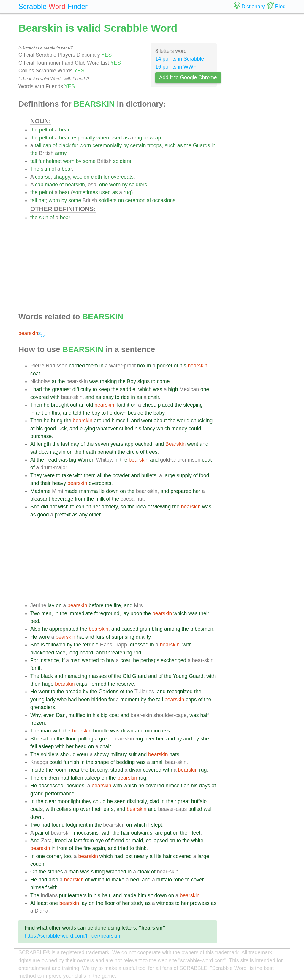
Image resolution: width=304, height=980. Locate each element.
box (141, 366)
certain (138, 145)
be (110, 801)
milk (100, 499)
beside (136, 413)
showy (102, 754)
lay (51, 605)
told (77, 413)
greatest (61, 389)
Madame (40, 491)
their (45, 483)
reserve (125, 684)
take (67, 475)
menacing (76, 676)
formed (98, 684)
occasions (164, 200)
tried (123, 848)
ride (125, 397)
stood (117, 770)
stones (55, 872)
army (61, 153)
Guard (139, 676)
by (126, 145)
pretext (63, 515)
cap (47, 145)
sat (34, 452)
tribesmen (202, 629)
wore (44, 637)
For (34, 660)
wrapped (116, 872)
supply (184, 475)
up (76, 809)
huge (48, 684)
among (172, 629)
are (159, 833)
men (46, 613)
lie (110, 413)
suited (126, 429)
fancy (149, 429)
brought (60, 405)
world (183, 421)
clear (50, 801)
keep (104, 389)
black (65, 145)
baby (159, 413)
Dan (61, 715)
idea (141, 507)
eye (99, 841)
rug (138, 138)
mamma (88, 491)
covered (40, 397)
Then (36, 405)
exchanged (173, 660)
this (56, 413)
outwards (141, 833)
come (163, 381)
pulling (86, 739)
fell (34, 746)
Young (180, 676)
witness (165, 903)
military (119, 754)
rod (137, 653)
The (35, 169)
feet (196, 833)
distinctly (137, 801)
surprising (123, 637)
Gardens (109, 692)
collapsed (157, 841)
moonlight (69, 801)
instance (49, 660)
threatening (119, 653)
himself (120, 421)
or (146, 138)
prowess (200, 903)
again (59, 452)
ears (108, 809)
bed (35, 621)
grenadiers (43, 707)
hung (57, 421)
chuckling (202, 421)
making (109, 381)
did (44, 507)
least (42, 903)
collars (64, 809)
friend (118, 841)
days (204, 786)
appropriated (64, 629)
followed (56, 645)
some (89, 161)
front (62, 848)
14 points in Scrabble (180, 59)
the (34, 130)
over (149, 739)
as (126, 138)
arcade (73, 692)
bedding (126, 762)
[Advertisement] (123, 263)
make (118, 880)
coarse (43, 177)
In (33, 801)
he (47, 405)
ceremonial (138, 200)
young (37, 700)
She (35, 507)
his (183, 366)
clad (154, 801)
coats (37, 809)
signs (144, 381)
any (83, 515)
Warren (86, 460)
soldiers (122, 161)
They (36, 475)
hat (42, 200)
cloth (96, 177)
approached (138, 444)
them (92, 366)
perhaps (150, 660)
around (102, 421)
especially (84, 138)
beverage (62, 499)
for (106, 177)
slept (157, 825)
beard (86, 653)
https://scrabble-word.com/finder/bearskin (72, 936)
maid (137, 841)
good (50, 429)
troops (155, 145)
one (103, 185)
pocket (164, 366)
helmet (54, 161)
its (159, 856)
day (75, 444)
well (208, 809)
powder (121, 475)
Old (127, 676)
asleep (46, 746)
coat (35, 374)
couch (37, 864)
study (137, 903)
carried (77, 366)
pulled (195, 809)
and (90, 397)
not (53, 507)
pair (39, 833)
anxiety (110, 507)
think (141, 848)
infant (37, 413)
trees (152, 452)
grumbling (151, 629)
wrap (155, 138)
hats (174, 754)
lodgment (77, 825)
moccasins (86, 833)
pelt (43, 130)
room (60, 770)
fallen (77, 778)
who (62, 700)
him (142, 895)
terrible (91, 645)
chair (153, 397)
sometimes (85, 192)
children (50, 778)
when (103, 138)
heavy (59, 483)
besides (75, 786)
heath (89, 452)
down (120, 413)
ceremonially (107, 145)
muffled (77, 715)
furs (100, 637)
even (49, 715)
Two (35, 613)
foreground (107, 613)
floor (70, 739)
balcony (99, 770)
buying (87, 429)
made (51, 185)
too (67, 856)
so (123, 507)
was (94, 381)
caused (130, 629)
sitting (98, 872)
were (49, 475)
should (68, 754)
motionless (157, 731)
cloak (144, 872)
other (95, 515)
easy (108, 397)
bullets (149, 475)
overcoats (122, 177)
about (160, 421)
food (204, 475)
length (44, 444)
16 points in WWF (176, 67)
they (87, 801)
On (34, 872)
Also (35, 629)
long (73, 653)
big (73, 460)
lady (51, 700)
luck (62, 429)
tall (38, 145)
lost (128, 856)
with (55, 397)
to (153, 381)
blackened (42, 653)
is (43, 645)
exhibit (84, 507)
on (121, 200)
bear (64, 130)
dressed (139, 645)
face (60, 653)
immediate (81, 613)
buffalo (199, 801)
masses (98, 676)
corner (54, 856)
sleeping (193, 405)
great (105, 739)
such (170, 145)
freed (61, 841)
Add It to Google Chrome (188, 77)
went (147, 421)
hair (125, 833)
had (38, 389)
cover (198, 880)
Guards (202, 145)
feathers (77, 895)
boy (96, 413)
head (51, 460)
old (90, 405)
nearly (141, 856)
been (84, 700)
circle (133, 452)
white (197, 841)
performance (60, 794)
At (33, 444)
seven (102, 444)
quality (143, 637)
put (168, 833)
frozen (38, 723)
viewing (162, 507)
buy (110, 660)
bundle (101, 731)
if (63, 660)
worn (85, 145)
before (96, 605)
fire (117, 605)
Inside (37, 770)
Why (35, 715)
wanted (90, 660)
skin (45, 169)
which (145, 389)
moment (130, 700)
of (51, 130)
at (54, 381)
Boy (132, 381)
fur (75, 145)
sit (150, 895)
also (53, 880)
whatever (107, 429)
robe (179, 880)
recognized (180, 692)
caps (82, 684)
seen (120, 801)
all (100, 475)
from (80, 499)
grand (37, 794)
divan (135, 770)
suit (133, 754)
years (117, 444)
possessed (51, 786)
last (65, 444)
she (205, 739)
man (75, 660)
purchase (41, 436)
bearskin (75, 185)
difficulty (82, 389)
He (34, 637)
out (74, 405)
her (197, 491)
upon (136, 613)
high (173, 389)
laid (121, 405)
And (35, 841)
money (179, 429)
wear (83, 754)
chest (149, 405)
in (213, 145)
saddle (128, 389)
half (205, 715)
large (169, 475)
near (74, 770)
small (157, 762)
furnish (71, 762)
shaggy (62, 177)
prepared (181, 491)
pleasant (40, 499)
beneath (107, 452)
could (195, 429)
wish (63, 507)
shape (102, 762)
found (58, 825)
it (128, 405)
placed (165, 405)
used (116, 138)
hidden (99, 700)
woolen (81, 177)
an (82, 405)
